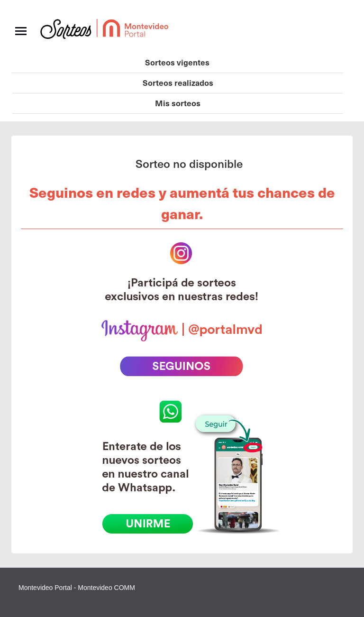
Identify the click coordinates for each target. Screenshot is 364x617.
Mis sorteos (178, 103)
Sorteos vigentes (177, 62)
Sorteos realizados (178, 83)
